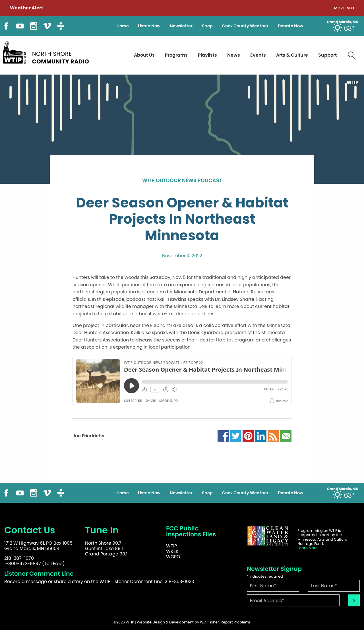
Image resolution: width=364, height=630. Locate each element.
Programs (176, 55)
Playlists (207, 55)
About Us (144, 55)
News (234, 55)
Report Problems (236, 622)
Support (327, 55)
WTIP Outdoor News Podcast (182, 181)
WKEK (172, 551)
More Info (344, 8)
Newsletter (181, 26)
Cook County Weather (245, 26)
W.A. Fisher (209, 622)
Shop (207, 26)
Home (123, 26)
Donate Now (290, 26)
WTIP (171, 546)
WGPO (173, 557)
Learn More (310, 548)
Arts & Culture (292, 55)
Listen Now (149, 26)
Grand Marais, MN (343, 22)
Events (258, 55)
